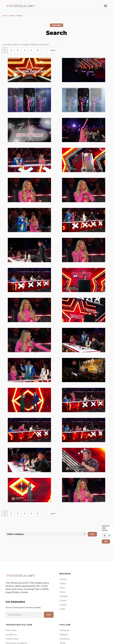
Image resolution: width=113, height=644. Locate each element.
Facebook (65, 639)
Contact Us (11, 634)
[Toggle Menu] (106, 6)
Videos (63, 583)
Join (49, 615)
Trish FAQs (11, 630)
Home (5, 16)
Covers (63, 600)
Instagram (65, 630)
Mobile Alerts (12, 639)
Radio (62, 609)
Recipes (64, 596)
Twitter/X (64, 634)
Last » (53, 50)
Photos (12, 16)
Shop (62, 588)
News (62, 592)
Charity (63, 605)
